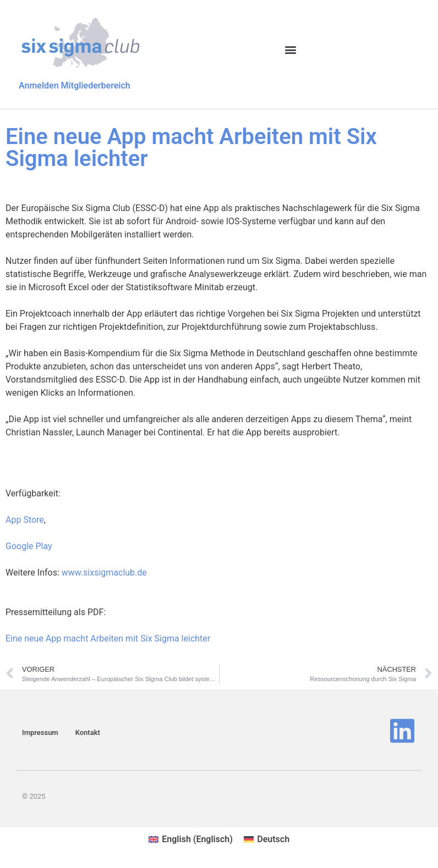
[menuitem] (191, 839)
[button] (290, 50)
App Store (25, 520)
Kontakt (88, 732)
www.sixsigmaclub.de (104, 573)
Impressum (40, 732)
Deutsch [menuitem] (273, 839)
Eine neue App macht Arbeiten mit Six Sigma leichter (108, 638)
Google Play (29, 546)
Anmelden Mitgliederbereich (75, 85)
